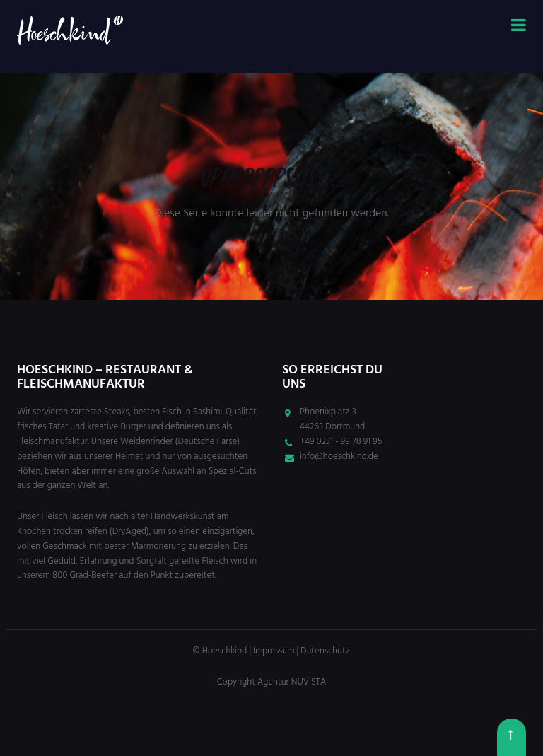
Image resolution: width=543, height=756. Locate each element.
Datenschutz (325, 651)
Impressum (274, 651)
